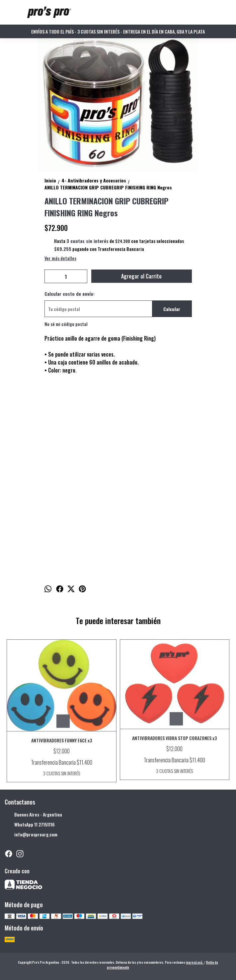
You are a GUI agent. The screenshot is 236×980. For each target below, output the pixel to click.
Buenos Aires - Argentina (33, 815)
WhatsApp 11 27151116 (30, 825)
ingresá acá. (195, 962)
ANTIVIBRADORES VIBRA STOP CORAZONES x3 (174, 738)
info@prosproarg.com (31, 835)
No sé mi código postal (66, 324)
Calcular (172, 309)
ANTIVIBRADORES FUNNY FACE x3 (62, 740)
